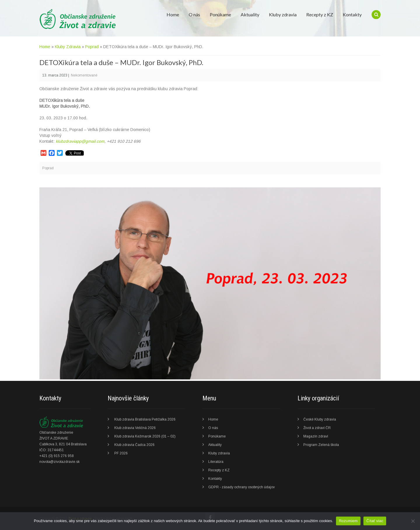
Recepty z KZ (320, 14)
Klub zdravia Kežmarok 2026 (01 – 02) (145, 436)
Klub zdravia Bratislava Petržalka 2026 (145, 419)
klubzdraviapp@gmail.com (80, 141)
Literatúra (216, 462)
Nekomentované (84, 75)
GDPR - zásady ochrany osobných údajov (242, 487)
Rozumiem (348, 521)
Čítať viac (375, 521)
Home (173, 14)
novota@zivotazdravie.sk (60, 462)
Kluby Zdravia (68, 47)
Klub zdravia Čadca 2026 (134, 445)
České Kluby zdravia (320, 419)
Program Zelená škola (321, 445)
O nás (194, 14)
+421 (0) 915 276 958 (57, 456)
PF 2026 (121, 453)
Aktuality (250, 14)
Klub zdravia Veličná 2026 (135, 428)
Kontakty (352, 14)
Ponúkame (220, 14)
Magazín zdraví (316, 436)
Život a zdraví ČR (317, 428)
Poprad (92, 47)
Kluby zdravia (283, 14)
